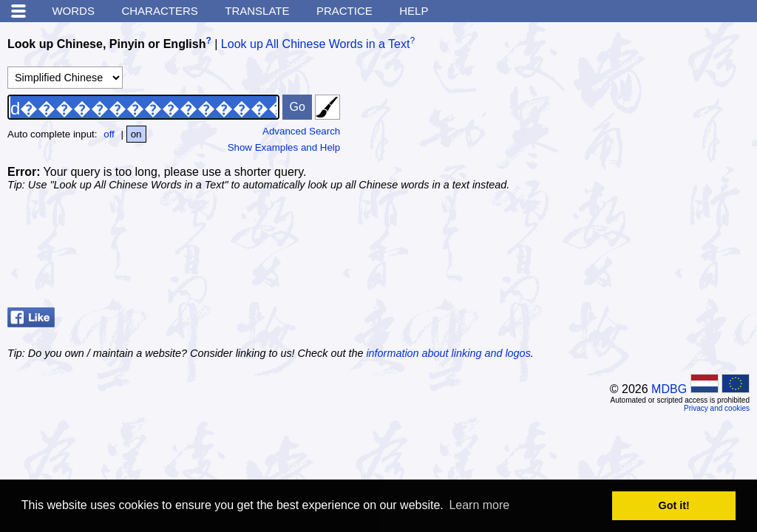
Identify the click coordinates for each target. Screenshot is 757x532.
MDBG (669, 389)
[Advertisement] (639, 122)
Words (73, 11)
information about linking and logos (448, 353)
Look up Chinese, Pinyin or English (106, 44)
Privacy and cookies (717, 408)
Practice (344, 11)
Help (414, 11)
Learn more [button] (479, 505)
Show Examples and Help (284, 147)
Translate (257, 11)
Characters (159, 11)
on (136, 134)
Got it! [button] (674, 505)
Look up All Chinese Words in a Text (316, 44)
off (109, 134)
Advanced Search (301, 131)
